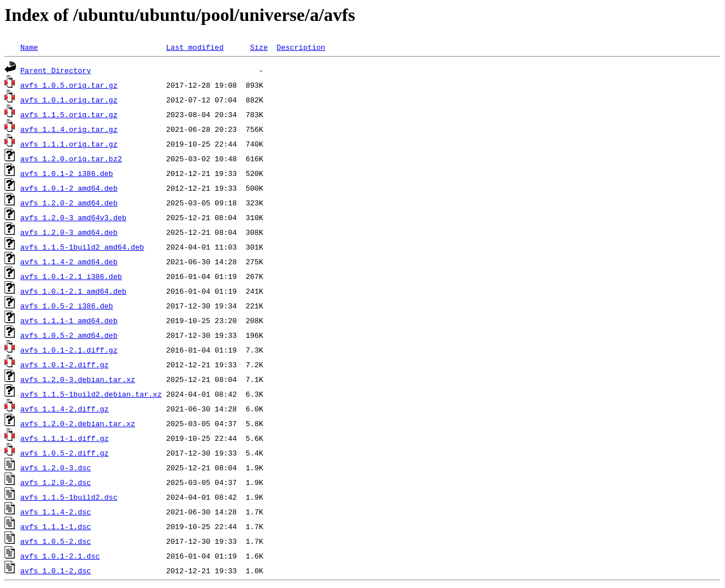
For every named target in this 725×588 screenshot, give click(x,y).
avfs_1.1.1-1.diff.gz (65, 438)
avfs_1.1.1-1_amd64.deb (69, 320)
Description (301, 47)
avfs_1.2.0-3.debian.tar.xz (78, 379)
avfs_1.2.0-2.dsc (56, 482)
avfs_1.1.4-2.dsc (56, 512)
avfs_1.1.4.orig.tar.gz (69, 129)
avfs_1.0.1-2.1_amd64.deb (73, 291)
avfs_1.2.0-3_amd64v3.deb (73, 217)
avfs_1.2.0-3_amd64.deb (69, 232)
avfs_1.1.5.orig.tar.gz (69, 114)
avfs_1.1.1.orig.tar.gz (69, 144)
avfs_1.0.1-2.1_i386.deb (71, 276)
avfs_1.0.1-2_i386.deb (67, 173)
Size (259, 47)
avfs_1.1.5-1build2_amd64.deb (82, 247)
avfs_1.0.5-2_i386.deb (67, 306)
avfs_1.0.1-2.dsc (56, 570)
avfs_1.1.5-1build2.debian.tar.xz (91, 394)
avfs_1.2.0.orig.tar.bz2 (71, 158)
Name (29, 47)
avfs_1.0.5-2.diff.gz (65, 453)
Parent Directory (56, 70)
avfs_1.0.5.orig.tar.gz (69, 85)
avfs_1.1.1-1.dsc (56, 526)
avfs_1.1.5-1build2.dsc (69, 497)
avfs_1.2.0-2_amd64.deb (69, 203)
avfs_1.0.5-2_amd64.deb (69, 335)
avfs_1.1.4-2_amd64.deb (69, 261)
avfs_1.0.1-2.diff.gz (65, 364)
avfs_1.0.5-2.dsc (56, 541)
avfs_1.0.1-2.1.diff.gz (69, 350)
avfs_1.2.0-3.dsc (56, 467)
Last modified (195, 47)
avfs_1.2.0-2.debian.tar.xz (78, 423)
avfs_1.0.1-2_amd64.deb (69, 188)
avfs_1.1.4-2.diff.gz (65, 409)
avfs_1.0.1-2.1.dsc (60, 556)
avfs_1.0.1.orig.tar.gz (69, 100)
